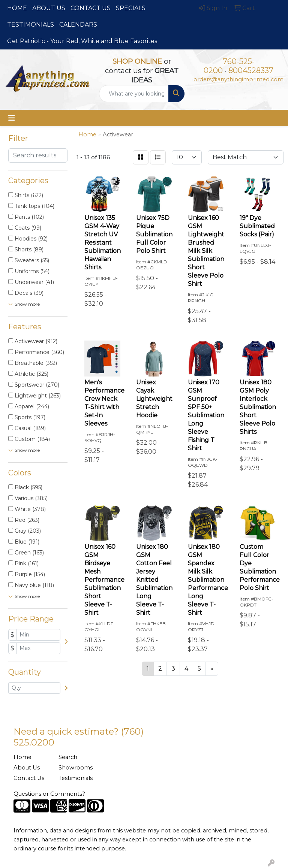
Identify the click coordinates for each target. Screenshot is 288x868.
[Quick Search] (134, 94)
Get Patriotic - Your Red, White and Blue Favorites (82, 41)
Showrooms (76, 768)
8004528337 (251, 70)
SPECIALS (131, 8)
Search (68, 757)
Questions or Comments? (49, 794)
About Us (27, 768)
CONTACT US (91, 8)
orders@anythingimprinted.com (238, 79)
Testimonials (76, 778)
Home (22, 757)
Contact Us (29, 778)
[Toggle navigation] (12, 118)
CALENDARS (78, 25)
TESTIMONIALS (31, 25)
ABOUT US (49, 8)
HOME (17, 8)
